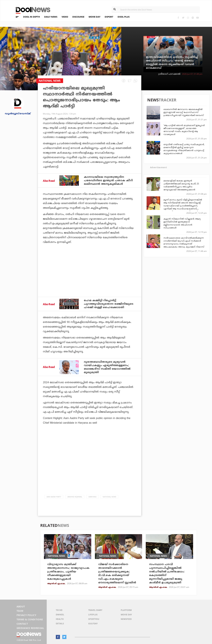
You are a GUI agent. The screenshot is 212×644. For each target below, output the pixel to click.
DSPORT (109, 17)
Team (20, 611)
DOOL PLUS (124, 17)
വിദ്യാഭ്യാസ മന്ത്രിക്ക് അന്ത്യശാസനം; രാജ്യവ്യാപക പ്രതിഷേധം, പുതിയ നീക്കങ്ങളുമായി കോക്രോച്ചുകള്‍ (68, 572)
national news (109, 497)
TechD (59, 610)
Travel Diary (95, 610)
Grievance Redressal (30, 628)
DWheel (60, 615)
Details (60, 624)
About (21, 606)
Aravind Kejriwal (75, 497)
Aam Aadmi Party (54, 497)
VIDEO (65, 17)
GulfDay (93, 624)
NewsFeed (126, 619)
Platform (126, 610)
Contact (22, 624)
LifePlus (93, 615)
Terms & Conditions (30, 619)
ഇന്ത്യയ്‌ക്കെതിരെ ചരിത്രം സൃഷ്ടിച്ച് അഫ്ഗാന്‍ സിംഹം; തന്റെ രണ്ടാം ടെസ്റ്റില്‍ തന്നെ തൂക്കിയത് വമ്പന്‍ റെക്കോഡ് (172, 63)
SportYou (94, 619)
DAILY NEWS (51, 17)
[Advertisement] (90, 279)
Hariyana (92, 497)
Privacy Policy (26, 615)
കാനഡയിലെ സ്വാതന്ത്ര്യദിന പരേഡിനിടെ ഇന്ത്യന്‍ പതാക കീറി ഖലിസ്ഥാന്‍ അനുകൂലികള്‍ (108, 181)
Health (60, 619)
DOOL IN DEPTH (32, 17)
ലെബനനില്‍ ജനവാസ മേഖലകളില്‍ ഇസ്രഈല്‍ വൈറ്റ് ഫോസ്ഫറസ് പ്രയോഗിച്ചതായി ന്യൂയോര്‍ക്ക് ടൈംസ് (184, 112)
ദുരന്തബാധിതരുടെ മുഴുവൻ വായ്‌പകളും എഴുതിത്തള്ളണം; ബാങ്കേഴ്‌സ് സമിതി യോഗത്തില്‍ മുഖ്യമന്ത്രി (107, 367)
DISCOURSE (78, 17)
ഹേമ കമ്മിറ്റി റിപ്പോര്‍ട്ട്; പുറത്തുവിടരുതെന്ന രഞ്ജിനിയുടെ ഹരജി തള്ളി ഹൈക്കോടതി (109, 304)
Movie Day (126, 615)
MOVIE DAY (94, 17)
